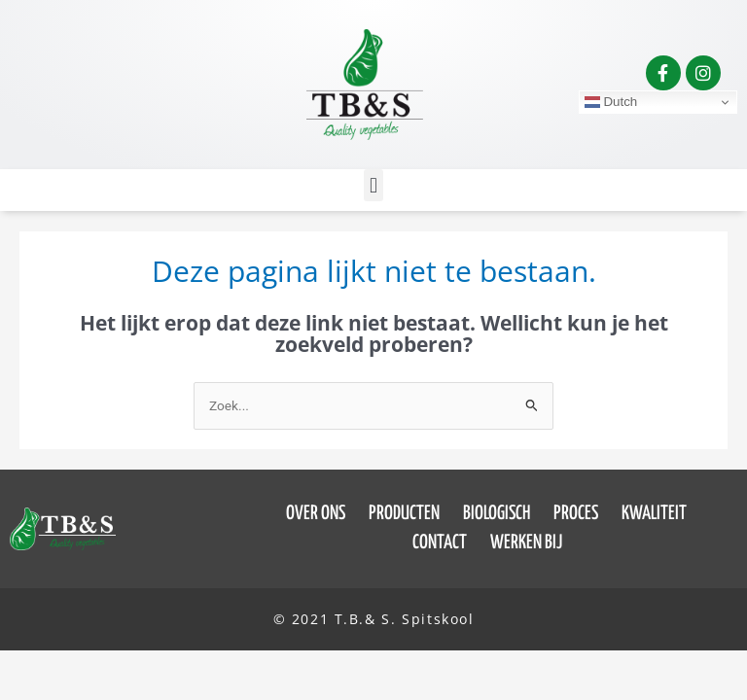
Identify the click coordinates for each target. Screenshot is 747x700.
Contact (440, 543)
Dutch (611, 102)
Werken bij (526, 543)
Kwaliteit (654, 514)
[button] (373, 185)
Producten (404, 514)
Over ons (316, 514)
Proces (576, 514)
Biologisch (497, 514)
